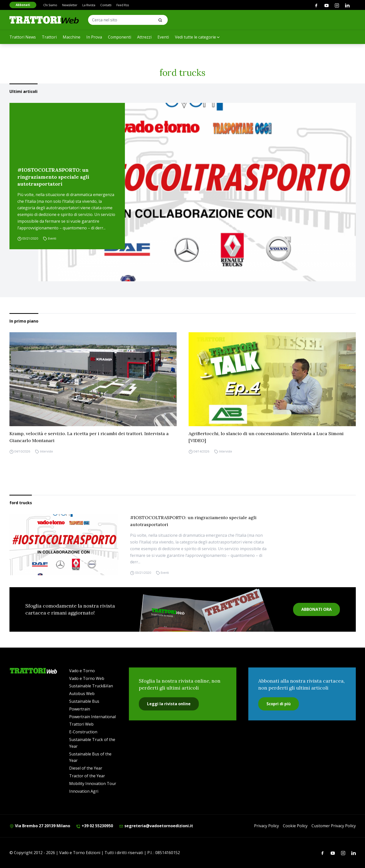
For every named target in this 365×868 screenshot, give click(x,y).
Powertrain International (92, 717)
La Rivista (89, 5)
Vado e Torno (82, 671)
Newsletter (70, 5)
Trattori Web (81, 724)
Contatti (106, 5)
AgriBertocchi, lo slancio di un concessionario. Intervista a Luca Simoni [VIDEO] (266, 437)
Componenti (120, 37)
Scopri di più (279, 704)
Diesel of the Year (86, 768)
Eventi (163, 37)
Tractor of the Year (87, 776)
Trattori (49, 37)
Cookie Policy (295, 826)
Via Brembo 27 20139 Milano (40, 826)
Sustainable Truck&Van (91, 686)
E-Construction (83, 732)
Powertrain (80, 709)
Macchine (72, 37)
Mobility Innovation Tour (93, 784)
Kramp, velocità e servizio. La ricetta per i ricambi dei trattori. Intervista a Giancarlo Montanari (89, 437)
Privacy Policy (266, 826)
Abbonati (23, 5)
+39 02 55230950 (95, 826)
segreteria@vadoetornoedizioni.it (156, 826)
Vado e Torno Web (87, 678)
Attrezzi (144, 37)
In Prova (94, 37)
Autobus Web (82, 694)
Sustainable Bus (84, 701)
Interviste (47, 451)
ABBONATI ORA (316, 609)
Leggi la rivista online (169, 704)
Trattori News (23, 37)
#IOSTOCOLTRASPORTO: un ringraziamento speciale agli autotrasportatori (53, 177)
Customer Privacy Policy (334, 826)
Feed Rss (123, 5)
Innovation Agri (84, 791)
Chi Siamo (50, 5)
